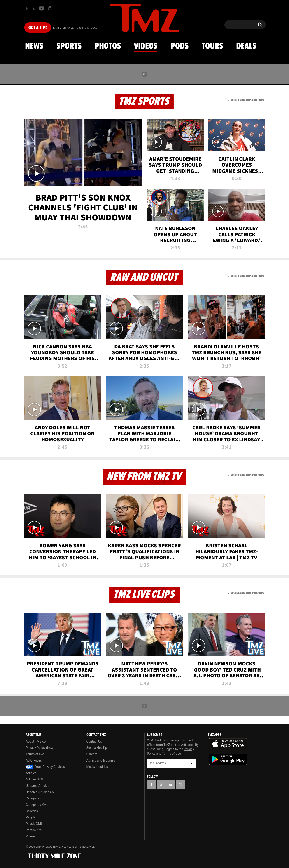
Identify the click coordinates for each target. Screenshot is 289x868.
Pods (180, 46)
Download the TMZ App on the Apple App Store (228, 744)
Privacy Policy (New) (40, 748)
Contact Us (94, 741)
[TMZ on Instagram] (50, 8)
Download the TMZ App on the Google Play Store (228, 759)
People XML (34, 824)
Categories (33, 798)
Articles (31, 773)
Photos (108, 46)
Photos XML (34, 830)
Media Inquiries (97, 767)
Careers (92, 754)
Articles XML (35, 779)
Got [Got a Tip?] (38, 28)
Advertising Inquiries (101, 760)
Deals (246, 46)
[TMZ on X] (34, 8)
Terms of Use (35, 754)
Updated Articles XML (41, 792)
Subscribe (191, 763)
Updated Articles (37, 786)
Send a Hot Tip (97, 748)
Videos (146, 46)
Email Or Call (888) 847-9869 (75, 28)
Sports (69, 46)
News (34, 46)
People (31, 817)
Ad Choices (34, 760)
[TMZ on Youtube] (42, 8)
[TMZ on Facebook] (27, 8)
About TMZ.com (37, 741)
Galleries (32, 811)
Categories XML (37, 805)
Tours (212, 46)
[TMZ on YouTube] (171, 785)
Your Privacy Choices (45, 767)
